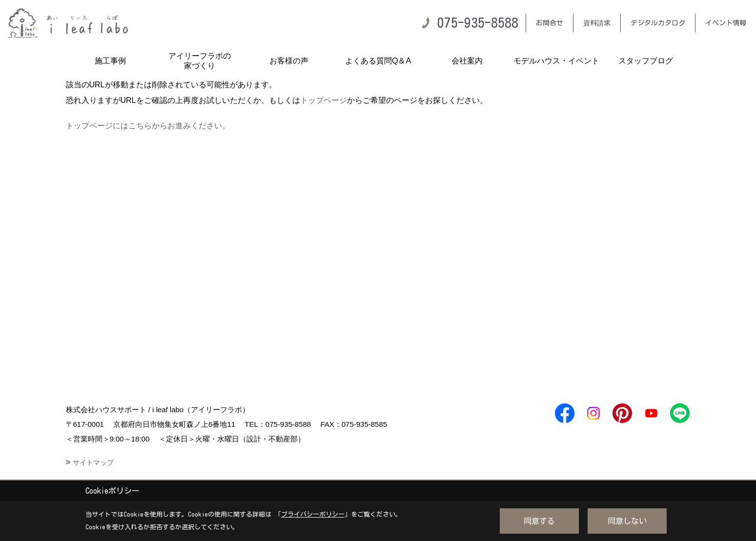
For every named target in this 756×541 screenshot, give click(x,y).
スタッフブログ (646, 61)
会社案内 (467, 61)
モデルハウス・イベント (556, 61)
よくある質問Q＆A (378, 61)
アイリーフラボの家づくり (200, 61)
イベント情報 (726, 23)
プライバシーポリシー (313, 514)
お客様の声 (289, 61)
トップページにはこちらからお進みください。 (148, 126)
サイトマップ (93, 462)
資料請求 (597, 23)
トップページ (324, 100)
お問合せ (550, 23)
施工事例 (110, 61)
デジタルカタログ (658, 23)
